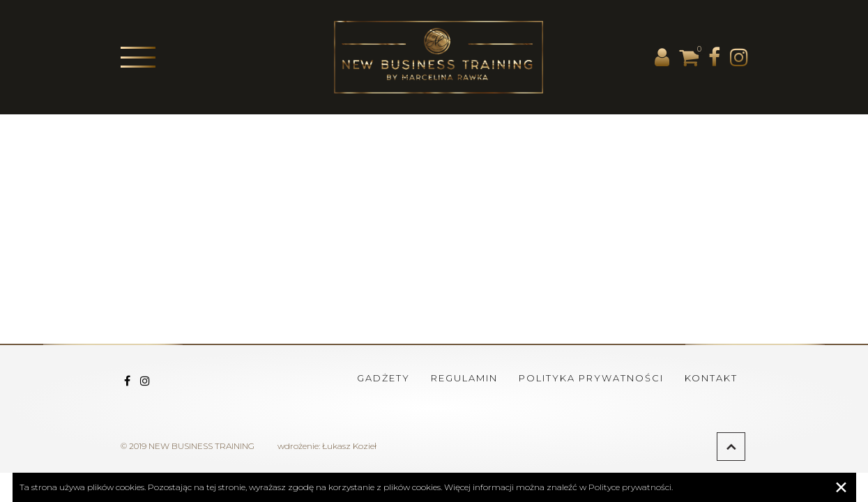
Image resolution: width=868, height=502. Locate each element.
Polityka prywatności (591, 378)
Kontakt (711, 378)
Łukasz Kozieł (349, 446)
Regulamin (464, 378)
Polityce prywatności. (631, 487)
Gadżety (383, 378)
